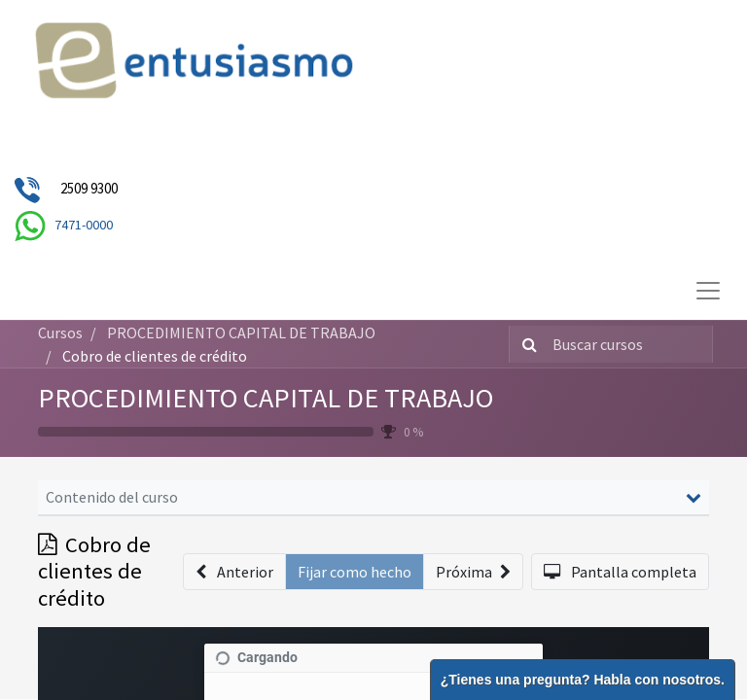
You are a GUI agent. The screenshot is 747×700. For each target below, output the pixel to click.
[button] (234, 572)
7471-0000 (84, 225)
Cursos (60, 332)
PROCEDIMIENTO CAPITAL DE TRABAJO (266, 398)
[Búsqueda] (526, 344)
